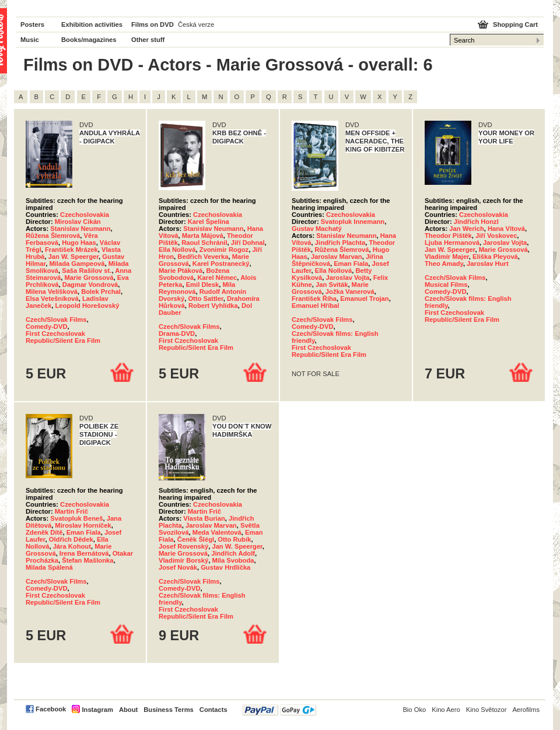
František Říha (314, 299)
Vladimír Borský (183, 560)
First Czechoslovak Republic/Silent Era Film (63, 337)
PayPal (279, 710)
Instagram (97, 710)
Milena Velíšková (52, 292)
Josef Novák (178, 567)
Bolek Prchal (101, 292)
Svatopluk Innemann (353, 222)
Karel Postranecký (221, 264)
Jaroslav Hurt (488, 264)
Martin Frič (71, 511)
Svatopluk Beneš (76, 518)
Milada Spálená (49, 567)
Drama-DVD (177, 334)
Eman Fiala (351, 264)
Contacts (213, 710)
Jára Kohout (72, 546)
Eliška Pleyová (495, 257)
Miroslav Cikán (78, 222)
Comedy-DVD (46, 327)
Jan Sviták (332, 285)
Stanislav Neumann (80, 229)
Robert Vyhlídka (213, 306)
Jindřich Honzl (476, 222)
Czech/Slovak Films (56, 320)
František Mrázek (71, 250)
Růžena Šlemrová (53, 236)
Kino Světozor (487, 710)
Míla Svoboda (233, 560)
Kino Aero (446, 710)
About (128, 710)
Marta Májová (203, 236)
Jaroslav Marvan (337, 257)
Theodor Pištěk (448, 236)
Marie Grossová (89, 278)
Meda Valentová (217, 532)
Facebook (51, 709)
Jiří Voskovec (496, 236)
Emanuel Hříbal (315, 306)
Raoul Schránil (204, 243)
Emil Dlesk (203, 285)
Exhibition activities (92, 24)
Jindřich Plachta (340, 243)
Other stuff (148, 40)
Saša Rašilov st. (87, 271)
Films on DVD (153, 24)
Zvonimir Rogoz (224, 250)
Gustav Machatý (317, 229)
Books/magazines (89, 40)
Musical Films (446, 285)
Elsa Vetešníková (52, 299)
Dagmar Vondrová (90, 285)
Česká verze (196, 24)
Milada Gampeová (77, 264)
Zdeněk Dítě (44, 532)
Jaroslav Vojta (347, 278)
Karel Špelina (209, 222)
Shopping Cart (515, 24)
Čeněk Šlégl (196, 539)
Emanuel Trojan (364, 299)
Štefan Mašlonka (87, 560)
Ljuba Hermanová (452, 243)
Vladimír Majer (447, 257)
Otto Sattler (205, 299)
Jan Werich (466, 229)
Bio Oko (414, 710)
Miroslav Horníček (83, 525)
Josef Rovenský (183, 546)
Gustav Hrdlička (225, 567)
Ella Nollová (177, 250)
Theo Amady (444, 264)
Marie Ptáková (181, 271)
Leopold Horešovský (87, 306)
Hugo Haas (79, 243)
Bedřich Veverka (203, 257)
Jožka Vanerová (350, 292)
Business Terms (169, 710)
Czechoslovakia (85, 215)
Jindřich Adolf (233, 553)
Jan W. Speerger (73, 257)
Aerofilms (526, 710)
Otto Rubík (234, 539)
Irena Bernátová (84, 553)
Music (30, 40)
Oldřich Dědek (71, 539)
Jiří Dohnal (248, 243)
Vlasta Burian (204, 518)
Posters (32, 24)
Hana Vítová (506, 229)
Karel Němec (218, 278)
